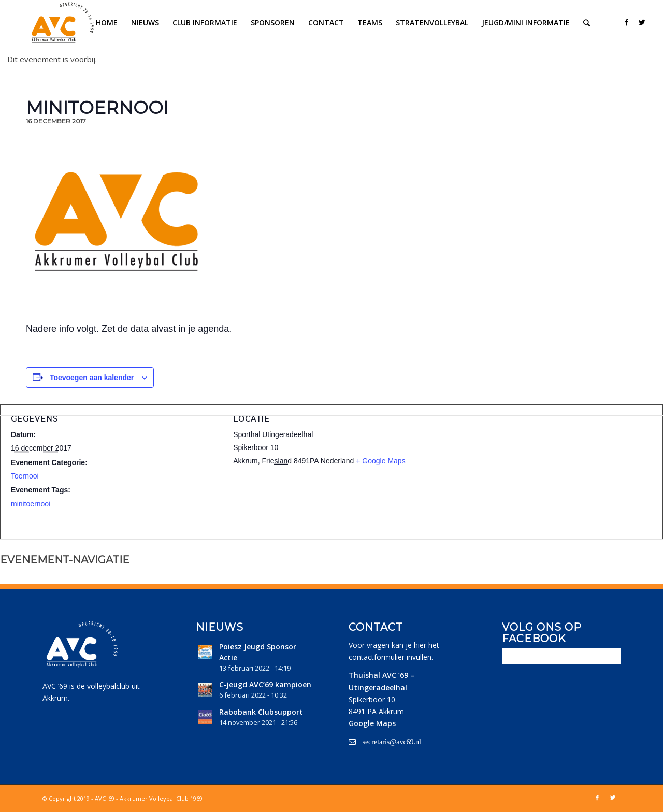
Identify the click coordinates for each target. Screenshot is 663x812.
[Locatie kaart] (554, 470)
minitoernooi (31, 504)
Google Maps (372, 723)
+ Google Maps (380, 461)
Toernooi (25, 476)
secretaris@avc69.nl (392, 742)
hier (420, 645)
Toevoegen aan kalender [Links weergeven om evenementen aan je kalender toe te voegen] (92, 378)
